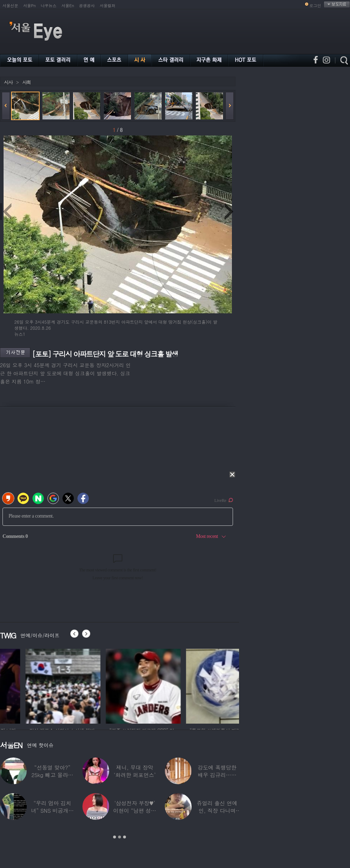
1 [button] (115, 837)
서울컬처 (108, 6)
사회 (26, 82)
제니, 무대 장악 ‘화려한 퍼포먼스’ (135, 771)
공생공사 (87, 6)
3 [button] (125, 837)
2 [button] (120, 837)
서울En (68, 6)
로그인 (315, 6)
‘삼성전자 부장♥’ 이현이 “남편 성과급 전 (135, 810)
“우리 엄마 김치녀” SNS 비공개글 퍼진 (52, 810)
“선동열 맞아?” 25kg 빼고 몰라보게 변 (52, 775)
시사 (8, 82)
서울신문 (10, 6)
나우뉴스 (49, 6)
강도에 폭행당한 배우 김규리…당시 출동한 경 (217, 775)
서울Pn (29, 6)
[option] (114, 685)
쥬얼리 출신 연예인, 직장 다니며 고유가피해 (217, 810)
